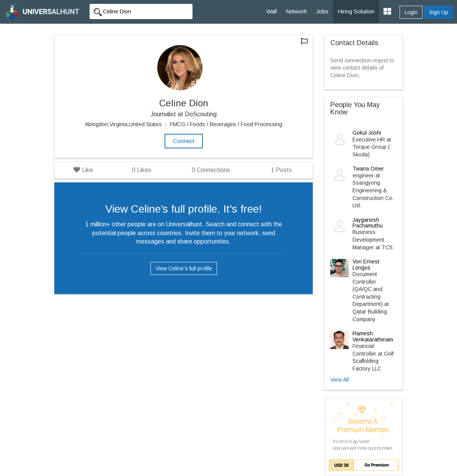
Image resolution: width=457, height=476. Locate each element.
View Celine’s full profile (184, 268)
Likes (142, 170)
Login (411, 12)
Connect (184, 141)
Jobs (322, 11)
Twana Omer (368, 169)
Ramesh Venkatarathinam (373, 336)
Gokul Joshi (367, 133)
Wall (272, 11)
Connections (211, 170)
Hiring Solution (356, 11)
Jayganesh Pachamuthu (368, 223)
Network (296, 11)
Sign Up (439, 12)
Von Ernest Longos (366, 264)
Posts (282, 170)
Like (83, 170)
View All (339, 380)
